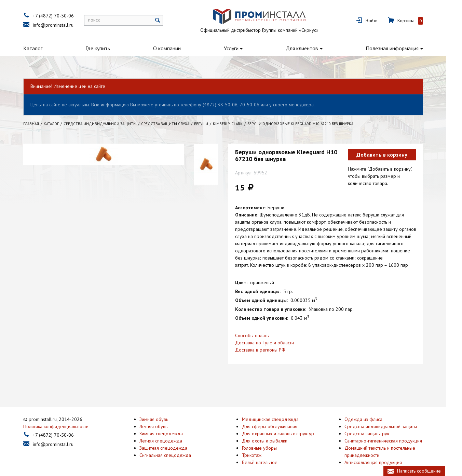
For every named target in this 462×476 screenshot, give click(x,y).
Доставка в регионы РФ (268, 350)
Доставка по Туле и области (272, 343)
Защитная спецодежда (171, 439)
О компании (175, 48)
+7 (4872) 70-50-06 (61, 16)
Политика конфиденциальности (64, 418)
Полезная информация (400, 48)
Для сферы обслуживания (277, 418)
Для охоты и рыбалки (273, 432)
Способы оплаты (260, 335)
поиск (102, 20)
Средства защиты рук (375, 425)
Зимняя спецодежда (169, 425)
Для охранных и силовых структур (286, 425)
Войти (379, 21)
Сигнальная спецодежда (173, 446)
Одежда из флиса (371, 410)
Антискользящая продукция (381, 453)
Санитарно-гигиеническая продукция (391, 432)
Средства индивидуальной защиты (389, 418)
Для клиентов (310, 48)
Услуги (239, 48)
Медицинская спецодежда (278, 410)
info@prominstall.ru (61, 25)
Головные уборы (267, 439)
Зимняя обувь (162, 410)
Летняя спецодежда (169, 432)
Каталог (41, 48)
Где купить (106, 48)
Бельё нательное (268, 453)
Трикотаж (260, 446)
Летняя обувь (161, 418)
